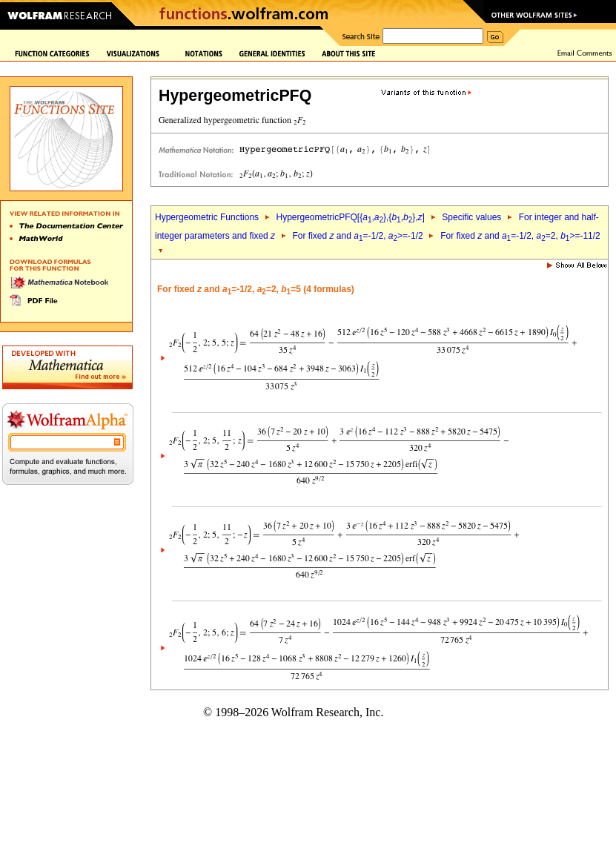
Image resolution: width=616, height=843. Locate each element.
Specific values (471, 217)
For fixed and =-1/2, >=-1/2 (358, 236)
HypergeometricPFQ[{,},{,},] (350, 217)
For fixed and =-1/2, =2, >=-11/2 (520, 236)
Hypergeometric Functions (207, 217)
